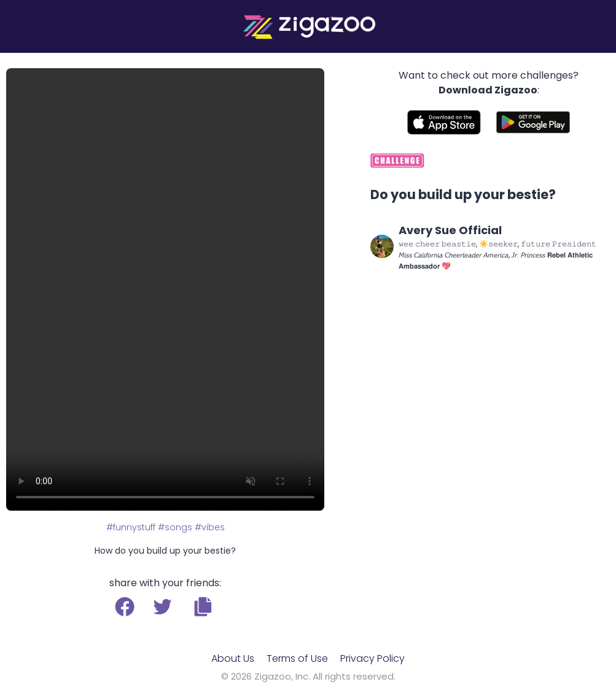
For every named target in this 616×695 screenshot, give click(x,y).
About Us (233, 658)
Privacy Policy (372, 658)
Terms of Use (297, 658)
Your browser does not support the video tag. (165, 289)
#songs (175, 527)
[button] (203, 607)
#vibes (210, 527)
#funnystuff (131, 527)
